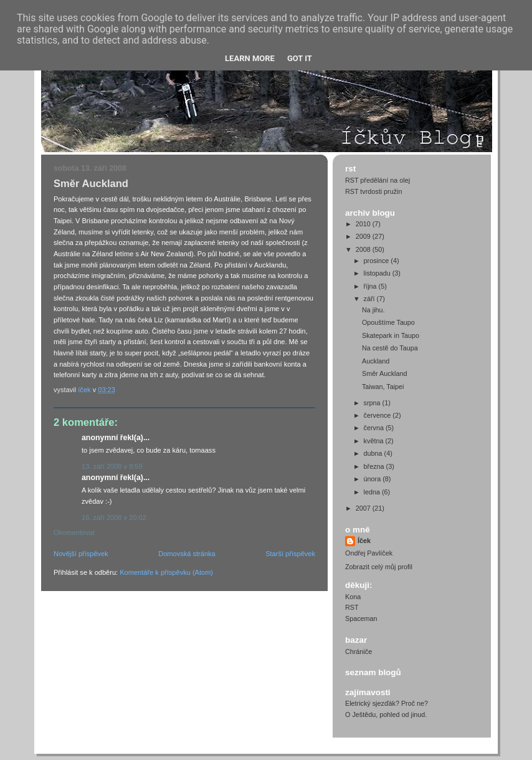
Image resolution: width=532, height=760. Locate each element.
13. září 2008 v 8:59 (112, 466)
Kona (353, 597)
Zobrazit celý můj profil (379, 567)
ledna (373, 492)
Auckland (376, 361)
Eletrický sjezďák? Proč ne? (387, 703)
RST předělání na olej (378, 180)
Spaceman (361, 618)
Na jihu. (373, 310)
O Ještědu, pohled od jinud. (386, 714)
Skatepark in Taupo (391, 335)
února (373, 479)
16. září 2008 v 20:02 (114, 517)
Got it (300, 58)
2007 (364, 508)
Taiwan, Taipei (383, 387)
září (370, 299)
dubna (374, 453)
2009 (364, 236)
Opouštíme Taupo (388, 322)
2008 (364, 249)
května (375, 441)
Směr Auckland (385, 373)
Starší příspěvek (290, 554)
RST (352, 607)
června (375, 428)
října (371, 286)
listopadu (378, 273)
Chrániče (359, 652)
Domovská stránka (187, 554)
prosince (378, 261)
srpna (373, 403)
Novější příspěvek (81, 554)
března (375, 466)
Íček (364, 541)
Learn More (250, 58)
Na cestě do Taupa (390, 348)
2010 (364, 224)
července (378, 415)
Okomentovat (74, 532)
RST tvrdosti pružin (373, 191)
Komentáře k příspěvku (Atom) (166, 572)
